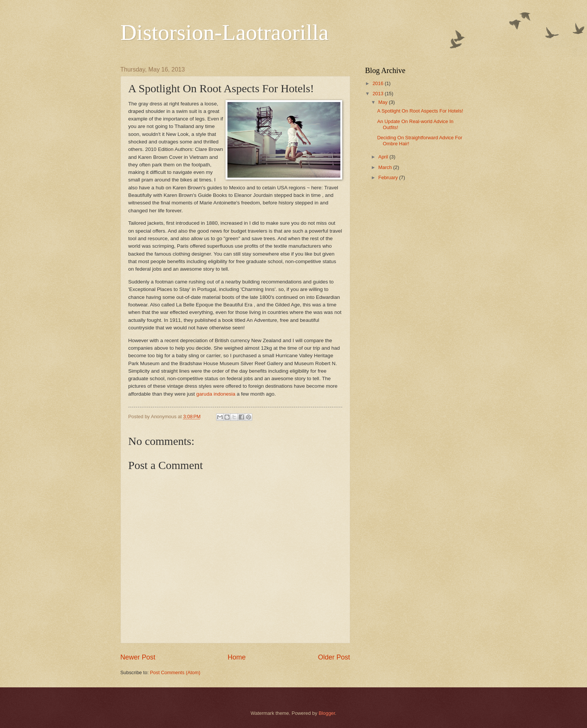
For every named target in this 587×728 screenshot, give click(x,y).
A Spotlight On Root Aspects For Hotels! (420, 111)
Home (236, 657)
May (384, 102)
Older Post (334, 657)
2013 (378, 94)
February (389, 177)
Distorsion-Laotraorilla (225, 32)
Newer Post (138, 657)
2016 (378, 83)
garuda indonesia (216, 394)
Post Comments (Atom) (175, 672)
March (386, 167)
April (384, 157)
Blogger (327, 713)
